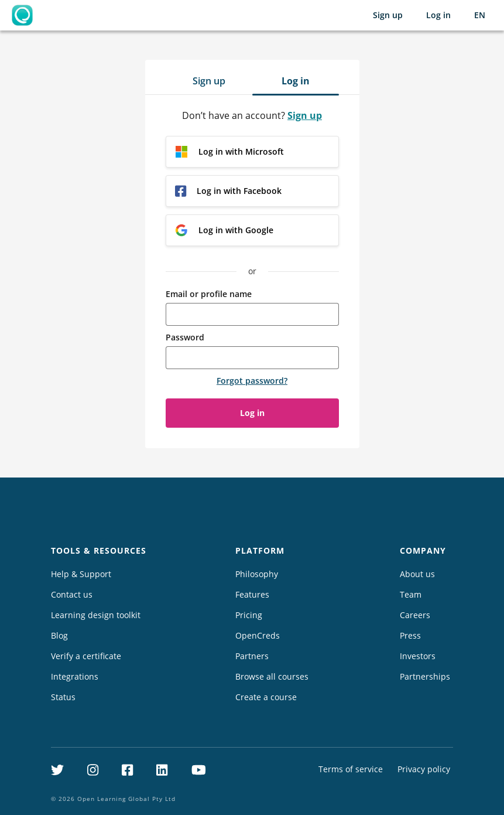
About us (417, 574)
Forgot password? (252, 381)
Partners (252, 656)
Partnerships (425, 676)
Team (411, 594)
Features (252, 594)
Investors (418, 656)
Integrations (75, 676)
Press (410, 635)
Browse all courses (272, 676)
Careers (415, 615)
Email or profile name (209, 294)
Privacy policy (424, 769)
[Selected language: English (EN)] (480, 15)
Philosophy (257, 574)
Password (185, 337)
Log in (438, 15)
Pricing (249, 615)
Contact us (72, 594)
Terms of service (351, 769)
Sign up (388, 15)
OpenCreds (258, 635)
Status (63, 697)
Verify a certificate (86, 656)
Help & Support (81, 574)
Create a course (266, 697)
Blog (59, 635)
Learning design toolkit (96, 615)
